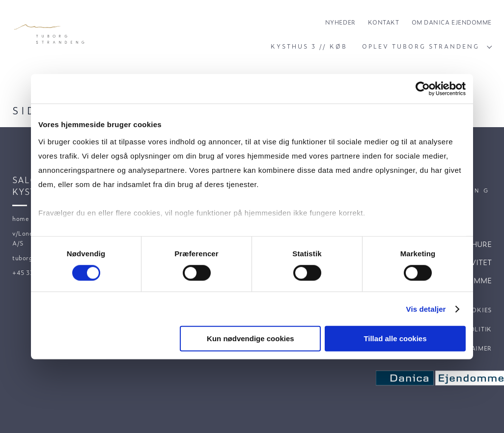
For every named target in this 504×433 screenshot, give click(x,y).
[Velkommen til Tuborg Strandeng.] (50, 34)
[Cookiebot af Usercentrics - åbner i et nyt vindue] (423, 89)
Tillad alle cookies (395, 338)
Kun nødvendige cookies (251, 338)
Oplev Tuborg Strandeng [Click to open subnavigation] (427, 46)
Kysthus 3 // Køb (309, 46)
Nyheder (340, 22)
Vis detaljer (426, 309)
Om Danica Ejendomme (452, 22)
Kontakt (384, 22)
